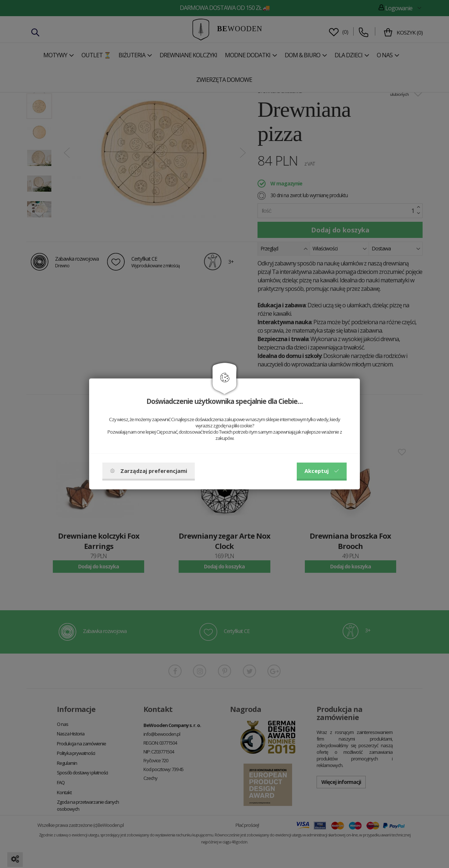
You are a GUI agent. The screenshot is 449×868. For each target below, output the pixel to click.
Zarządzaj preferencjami (149, 471)
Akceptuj (322, 471)
